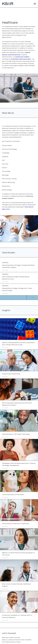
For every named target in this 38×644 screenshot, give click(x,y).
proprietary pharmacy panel (21, 59)
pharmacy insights (23, 57)
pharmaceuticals (14, 55)
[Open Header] (35, 4)
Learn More (5, 270)
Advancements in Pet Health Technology (16, 434)
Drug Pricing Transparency (11, 374)
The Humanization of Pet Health (13, 494)
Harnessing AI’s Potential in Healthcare (16, 523)
